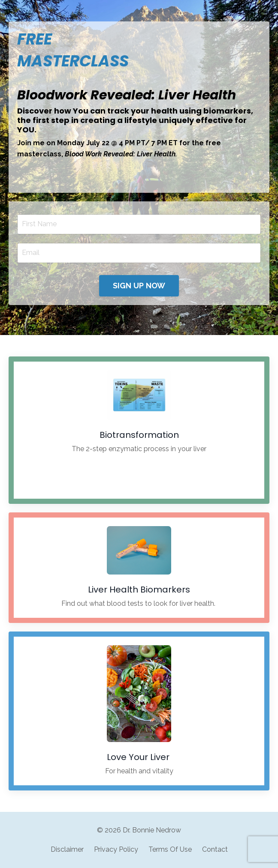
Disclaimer (67, 849)
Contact (215, 849)
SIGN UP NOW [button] (139, 286)
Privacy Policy (116, 849)
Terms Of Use (170, 849)
